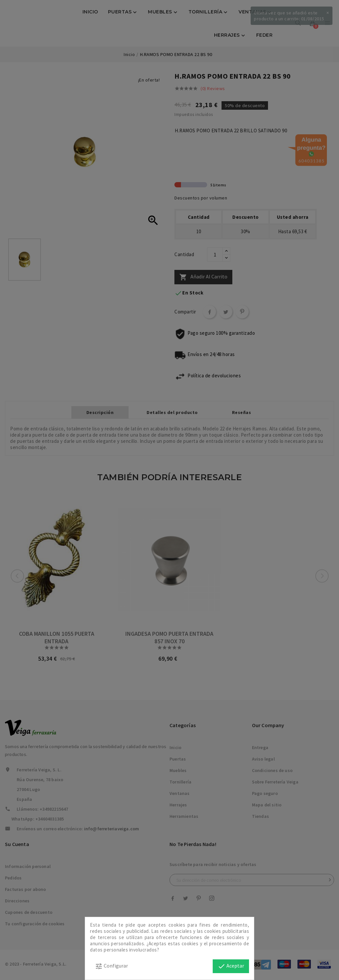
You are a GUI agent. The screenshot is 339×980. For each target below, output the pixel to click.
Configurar (111, 966)
